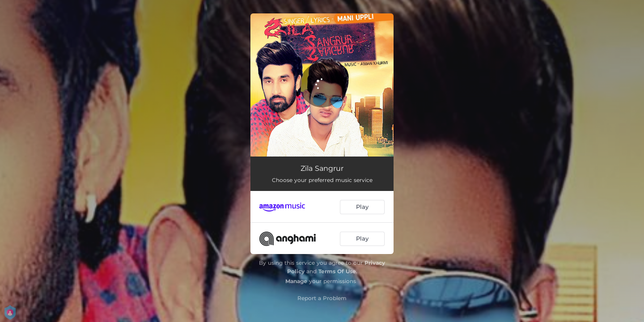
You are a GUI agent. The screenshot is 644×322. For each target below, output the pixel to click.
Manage (296, 281)
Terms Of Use (337, 271)
